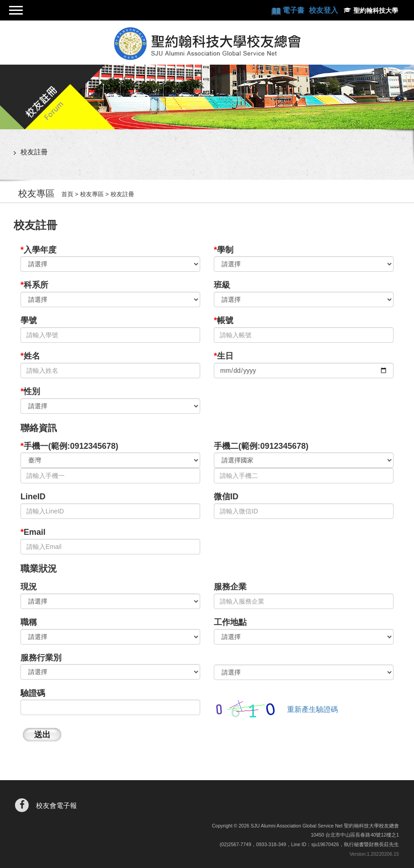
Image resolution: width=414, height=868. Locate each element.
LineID (33, 497)
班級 (222, 285)
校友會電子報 (56, 805)
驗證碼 (33, 693)
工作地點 (230, 622)
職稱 (29, 622)
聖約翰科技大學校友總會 (207, 44)
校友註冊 (34, 152)
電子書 (294, 10)
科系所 (34, 285)
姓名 (30, 356)
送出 (42, 735)
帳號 (224, 320)
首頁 (67, 194)
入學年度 (38, 250)
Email (33, 532)
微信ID (226, 497)
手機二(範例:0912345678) (261, 446)
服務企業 (230, 587)
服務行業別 (41, 658)
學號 (29, 320)
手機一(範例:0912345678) (69, 446)
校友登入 (323, 10)
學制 (224, 250)
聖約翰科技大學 (376, 10)
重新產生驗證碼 (313, 709)
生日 (224, 356)
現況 (29, 587)
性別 (30, 391)
